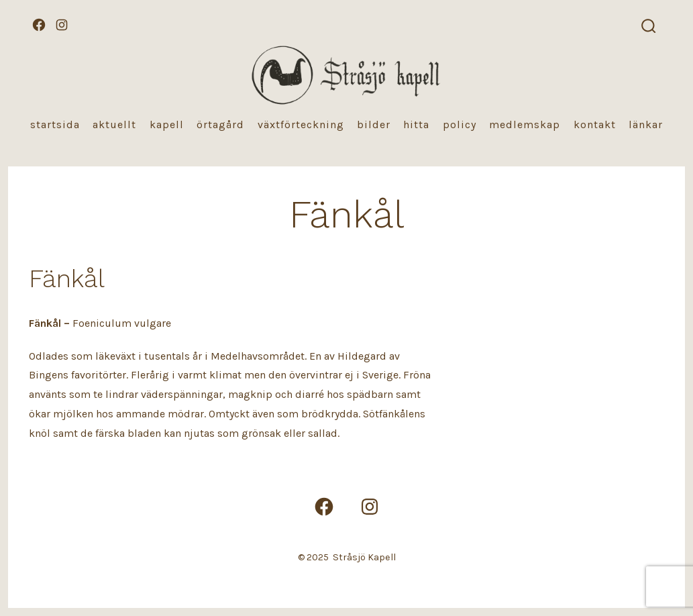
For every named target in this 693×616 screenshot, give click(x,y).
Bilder (374, 124)
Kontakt (595, 124)
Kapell (167, 124)
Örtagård (220, 124)
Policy (460, 124)
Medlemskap (525, 124)
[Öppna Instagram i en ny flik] (62, 25)
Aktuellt (114, 124)
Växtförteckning (301, 124)
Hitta (416, 124)
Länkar (646, 124)
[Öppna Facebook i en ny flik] (39, 25)
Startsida (55, 124)
